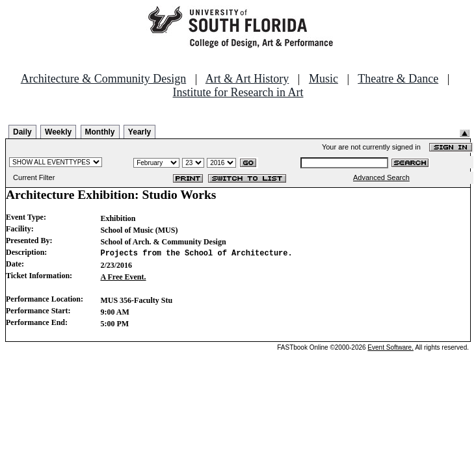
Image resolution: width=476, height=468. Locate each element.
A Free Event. (123, 277)
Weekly (58, 132)
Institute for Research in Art (238, 92)
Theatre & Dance (398, 79)
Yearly (139, 132)
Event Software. (390, 347)
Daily (22, 132)
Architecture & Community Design (103, 79)
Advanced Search (381, 177)
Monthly (100, 132)
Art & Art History (247, 79)
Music (324, 79)
